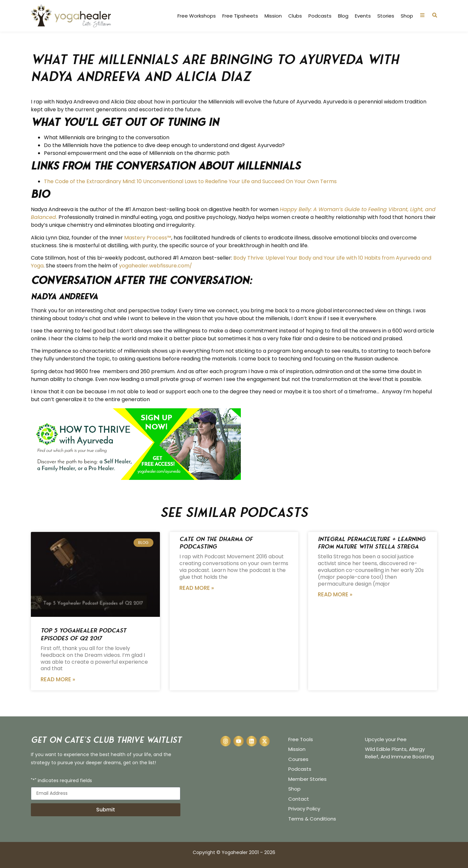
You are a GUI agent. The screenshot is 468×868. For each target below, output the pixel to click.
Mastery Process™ (148, 238)
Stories (386, 16)
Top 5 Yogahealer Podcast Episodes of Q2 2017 (83, 634)
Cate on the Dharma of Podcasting (216, 543)
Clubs (295, 16)
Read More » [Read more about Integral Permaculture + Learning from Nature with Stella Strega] (335, 594)
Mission (273, 16)
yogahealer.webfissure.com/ (156, 266)
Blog (343, 16)
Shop (407, 16)
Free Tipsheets (240, 16)
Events (363, 16)
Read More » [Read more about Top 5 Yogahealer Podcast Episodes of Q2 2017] (58, 679)
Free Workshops (197, 16)
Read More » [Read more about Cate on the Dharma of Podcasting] (197, 588)
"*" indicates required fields (61, 781)
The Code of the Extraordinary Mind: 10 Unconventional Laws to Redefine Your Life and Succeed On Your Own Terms (191, 181)
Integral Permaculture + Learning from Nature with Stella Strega (372, 543)
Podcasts (320, 16)
